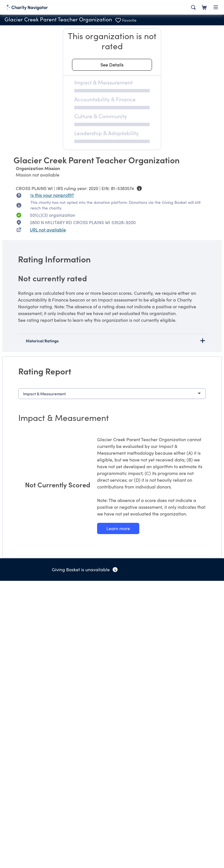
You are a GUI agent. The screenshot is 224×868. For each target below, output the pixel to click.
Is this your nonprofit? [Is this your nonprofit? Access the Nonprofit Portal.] (52, 195)
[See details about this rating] (112, 65)
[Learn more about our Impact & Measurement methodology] (118, 528)
